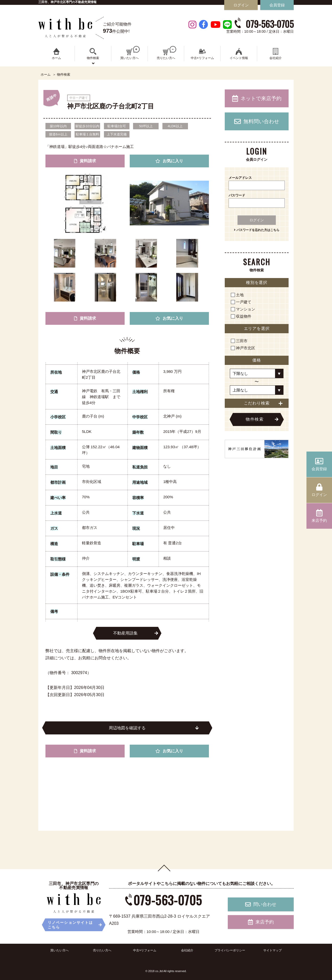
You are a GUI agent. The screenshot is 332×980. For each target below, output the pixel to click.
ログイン (257, 220)
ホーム (46, 75)
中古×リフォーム (145, 950)
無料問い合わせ (257, 121)
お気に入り (169, 161)
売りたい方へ (102, 950)
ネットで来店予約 (257, 98)
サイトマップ (272, 950)
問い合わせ (261, 904)
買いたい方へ (60, 950)
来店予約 (261, 922)
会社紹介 (187, 950)
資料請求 (85, 161)
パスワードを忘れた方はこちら (257, 230)
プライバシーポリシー (230, 950)
